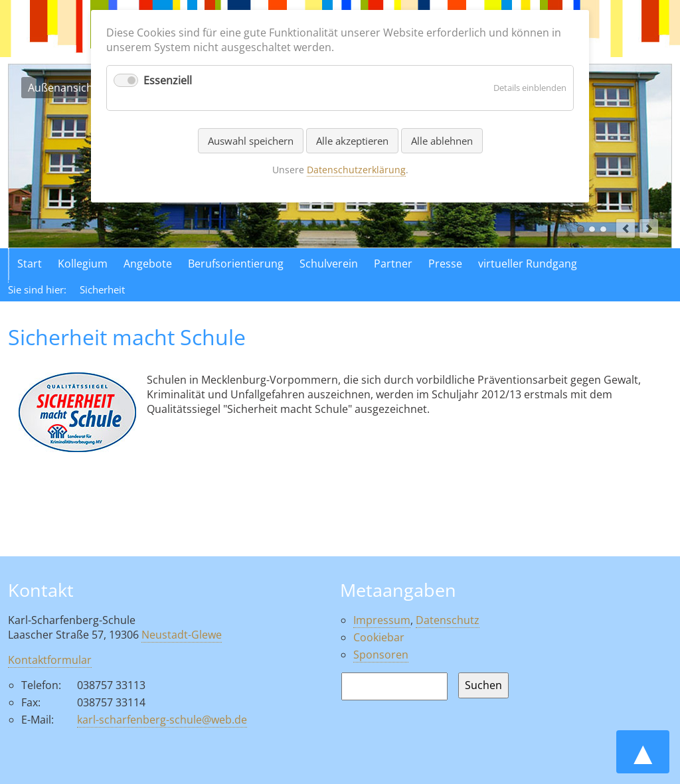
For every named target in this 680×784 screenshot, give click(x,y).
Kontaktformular (50, 660)
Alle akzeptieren (352, 141)
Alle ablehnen (442, 141)
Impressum (382, 620)
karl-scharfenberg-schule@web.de (162, 720)
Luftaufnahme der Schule (592, 229)
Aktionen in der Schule (603, 229)
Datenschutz (448, 620)
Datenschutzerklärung (356, 170)
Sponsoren (381, 655)
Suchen (483, 685)
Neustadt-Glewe (182, 635)
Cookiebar (379, 637)
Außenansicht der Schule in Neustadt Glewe (581, 229)
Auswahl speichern (251, 141)
